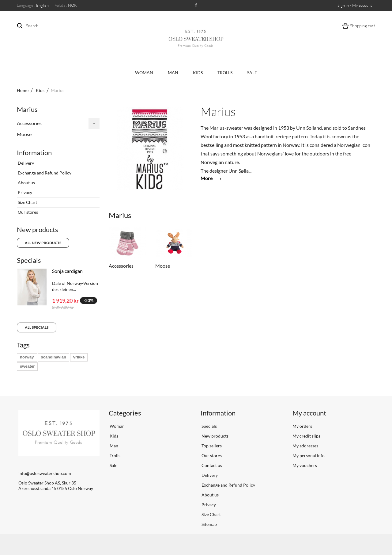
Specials (29, 260)
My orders (302, 426)
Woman (144, 73)
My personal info (309, 455)
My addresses (305, 446)
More (207, 178)
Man (173, 73)
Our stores (27, 212)
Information (34, 153)
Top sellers (211, 446)
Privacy (24, 192)
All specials (37, 327)
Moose (24, 134)
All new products (43, 243)
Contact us (211, 465)
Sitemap (209, 524)
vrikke (79, 357)
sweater (27, 366)
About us (26, 183)
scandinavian (54, 357)
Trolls (225, 73)
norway (27, 357)
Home (23, 90)
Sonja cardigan (67, 271)
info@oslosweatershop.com (45, 473)
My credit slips (306, 436)
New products (38, 230)
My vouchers (305, 465)
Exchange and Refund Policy (44, 173)
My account (309, 413)
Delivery (25, 163)
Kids (198, 73)
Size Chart (27, 202)
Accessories (29, 123)
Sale (252, 73)
